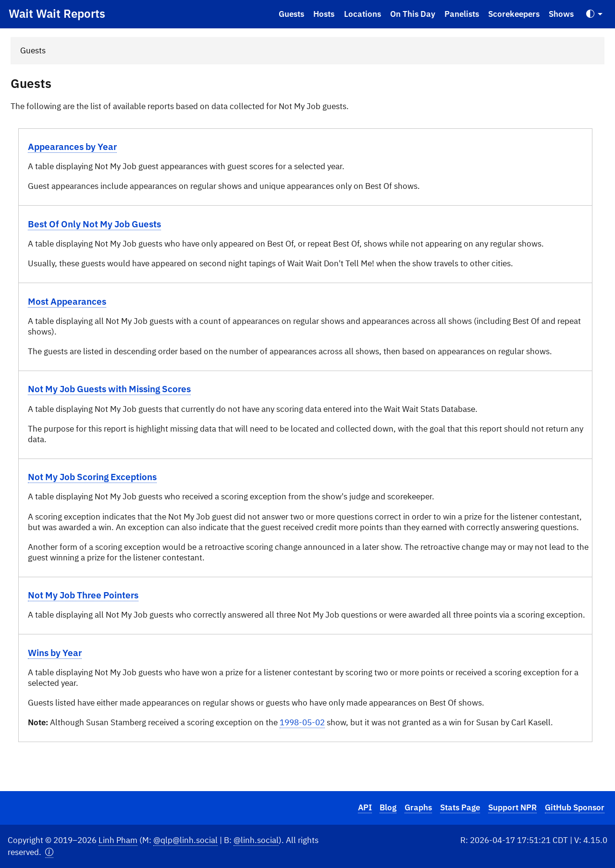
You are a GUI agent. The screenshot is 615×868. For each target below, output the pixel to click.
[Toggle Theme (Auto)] (594, 14)
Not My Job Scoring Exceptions (92, 477)
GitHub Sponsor (575, 807)
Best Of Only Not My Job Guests (94, 224)
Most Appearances (67, 301)
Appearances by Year (72, 146)
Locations (363, 14)
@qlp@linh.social (185, 840)
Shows (561, 14)
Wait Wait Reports (57, 13)
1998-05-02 (302, 722)
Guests (291, 14)
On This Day (413, 14)
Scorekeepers (514, 14)
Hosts (324, 14)
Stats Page (460, 807)
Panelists (462, 14)
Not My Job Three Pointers (83, 595)
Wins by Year (55, 652)
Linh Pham (118, 840)
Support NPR (512, 807)
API (365, 807)
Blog (388, 807)
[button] (49, 852)
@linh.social (256, 840)
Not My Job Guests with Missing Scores (109, 389)
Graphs (418, 807)
